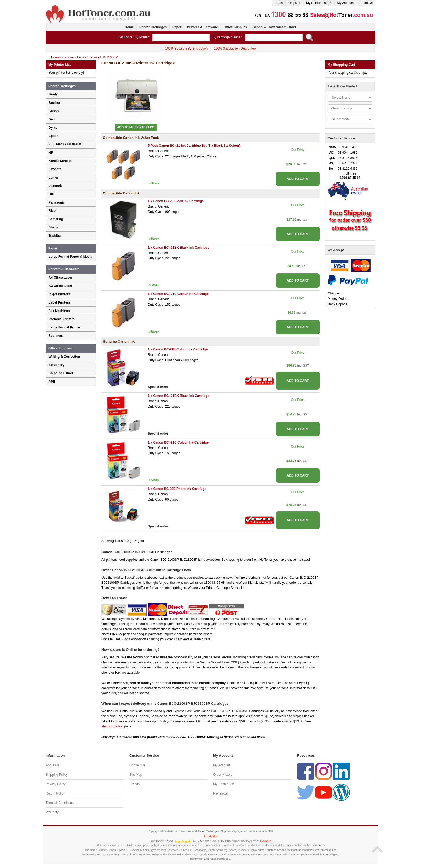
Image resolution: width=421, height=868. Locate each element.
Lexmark (55, 186)
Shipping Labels (61, 373)
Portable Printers (62, 319)
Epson (54, 136)
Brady (53, 94)
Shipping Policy (57, 775)
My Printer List (224, 784)
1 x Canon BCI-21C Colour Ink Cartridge (178, 294)
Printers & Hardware (202, 27)
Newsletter (221, 793)
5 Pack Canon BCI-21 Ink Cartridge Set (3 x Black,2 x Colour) (194, 146)
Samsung (56, 219)
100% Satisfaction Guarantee (235, 49)
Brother (54, 103)
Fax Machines (59, 311)
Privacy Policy (56, 784)
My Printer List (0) (319, 3)
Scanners (56, 336)
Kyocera (55, 169)
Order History (223, 775)
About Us (366, 3)
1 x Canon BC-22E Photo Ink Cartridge (177, 489)
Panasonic (57, 202)
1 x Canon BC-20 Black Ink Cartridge (176, 201)
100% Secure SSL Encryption (186, 49)
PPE (52, 382)
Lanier (53, 178)
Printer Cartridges (153, 27)
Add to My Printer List (136, 127)
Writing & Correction (64, 357)
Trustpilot (211, 836)
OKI (51, 194)
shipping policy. (112, 726)
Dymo (53, 128)
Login (279, 3)
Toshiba (55, 236)
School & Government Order (274, 27)
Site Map (136, 775)
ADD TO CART (298, 179)
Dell (52, 119)
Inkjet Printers (59, 294)
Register (294, 3)
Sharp (53, 227)
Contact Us (137, 765)
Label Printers (59, 302)
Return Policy (55, 793)
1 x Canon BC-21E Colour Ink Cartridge (178, 349)
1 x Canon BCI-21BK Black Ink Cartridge (178, 248)
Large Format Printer (65, 327)
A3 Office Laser (60, 286)
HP (51, 153)
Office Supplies (235, 27)
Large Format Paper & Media (70, 257)
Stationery (57, 365)
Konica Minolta (60, 161)
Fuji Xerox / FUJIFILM (65, 144)
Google (266, 841)
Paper (177, 27)
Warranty (52, 812)
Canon (54, 111)
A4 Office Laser (60, 278)
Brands (135, 784)
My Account (346, 3)
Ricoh (53, 211)
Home (129, 27)
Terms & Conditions (60, 803)
